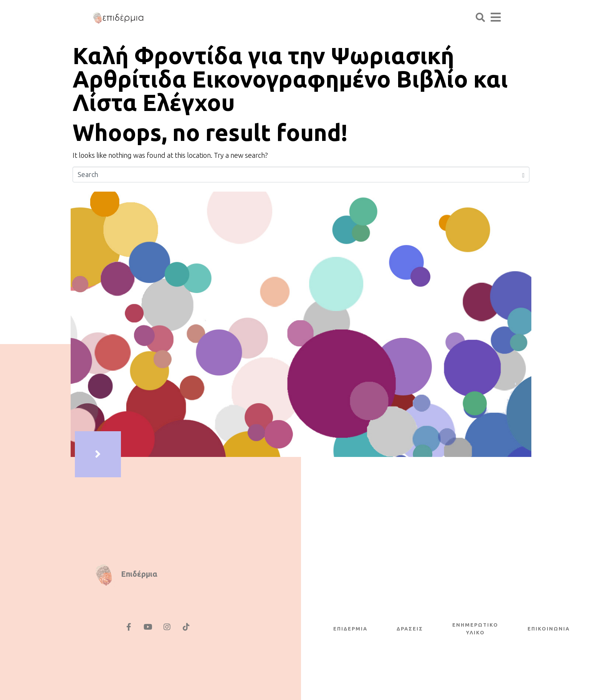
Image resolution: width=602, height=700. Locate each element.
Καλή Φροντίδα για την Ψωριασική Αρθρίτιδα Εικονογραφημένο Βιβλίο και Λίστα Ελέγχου (290, 79)
